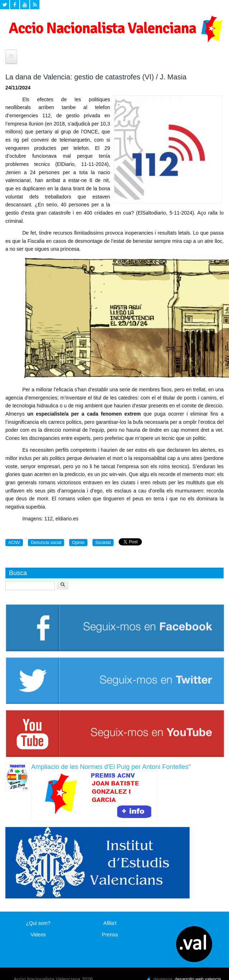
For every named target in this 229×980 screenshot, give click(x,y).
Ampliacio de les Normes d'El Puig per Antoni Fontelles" (111, 767)
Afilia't (110, 923)
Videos (38, 935)
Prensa (110, 935)
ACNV (14, 543)
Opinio (78, 543)
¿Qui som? (38, 923)
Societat (103, 543)
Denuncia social (46, 543)
